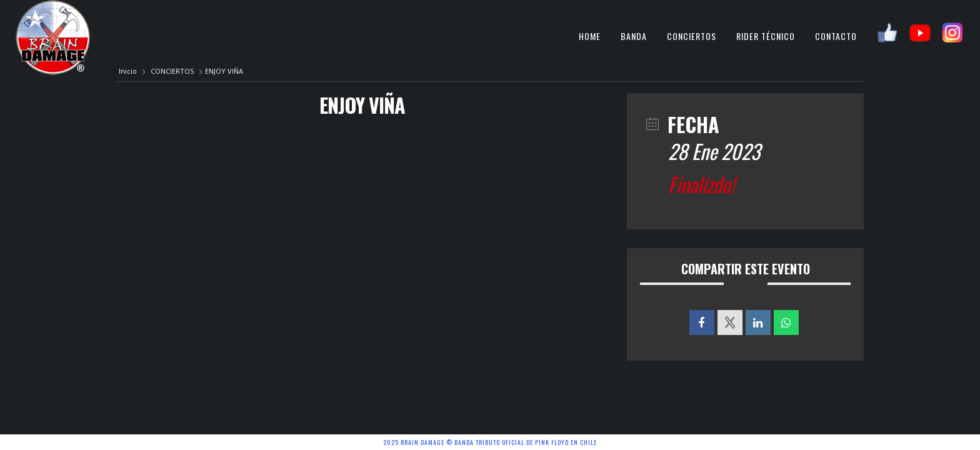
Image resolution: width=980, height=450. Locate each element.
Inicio (129, 71)
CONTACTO (836, 36)
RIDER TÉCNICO (766, 36)
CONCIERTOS (692, 36)
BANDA (634, 36)
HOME (590, 36)
